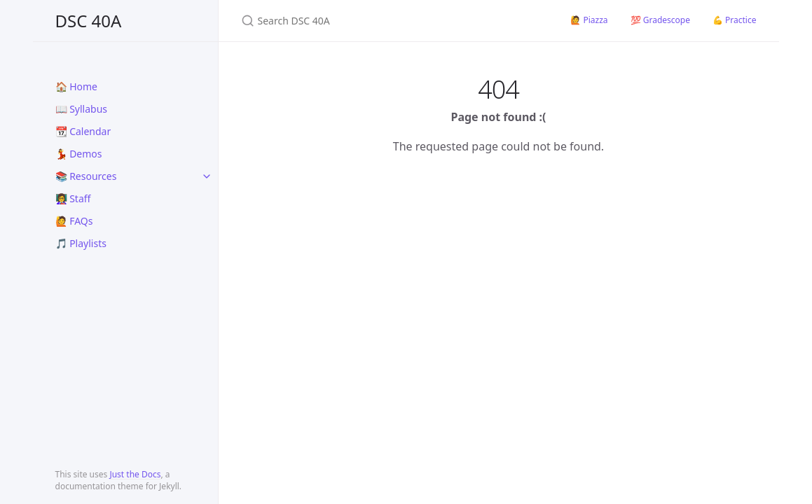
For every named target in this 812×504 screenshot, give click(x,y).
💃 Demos (79, 154)
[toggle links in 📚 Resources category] (207, 176)
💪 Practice (735, 20)
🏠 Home (76, 86)
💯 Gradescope (660, 20)
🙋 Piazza (589, 20)
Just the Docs (135, 474)
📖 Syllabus (82, 109)
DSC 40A (89, 21)
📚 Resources (86, 176)
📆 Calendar (83, 131)
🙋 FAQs (74, 221)
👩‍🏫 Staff (73, 198)
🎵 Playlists (81, 243)
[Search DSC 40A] (389, 21)
